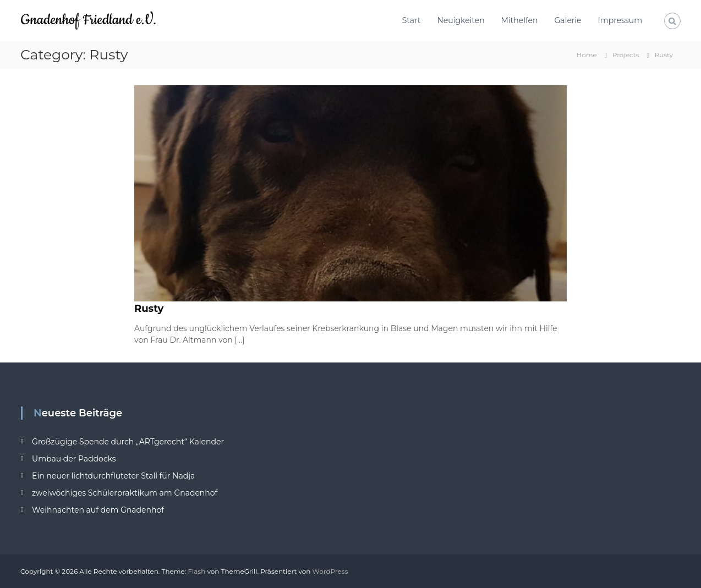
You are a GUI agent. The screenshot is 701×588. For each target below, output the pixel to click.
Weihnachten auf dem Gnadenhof (98, 510)
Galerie (568, 20)
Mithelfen (520, 20)
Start (412, 20)
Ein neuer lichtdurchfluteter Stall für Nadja (113, 476)
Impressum (620, 20)
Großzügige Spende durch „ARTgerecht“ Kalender (128, 442)
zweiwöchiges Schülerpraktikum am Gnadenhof (125, 493)
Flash (196, 571)
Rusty (149, 309)
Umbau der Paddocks (74, 459)
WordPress (330, 571)
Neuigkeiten (461, 20)
